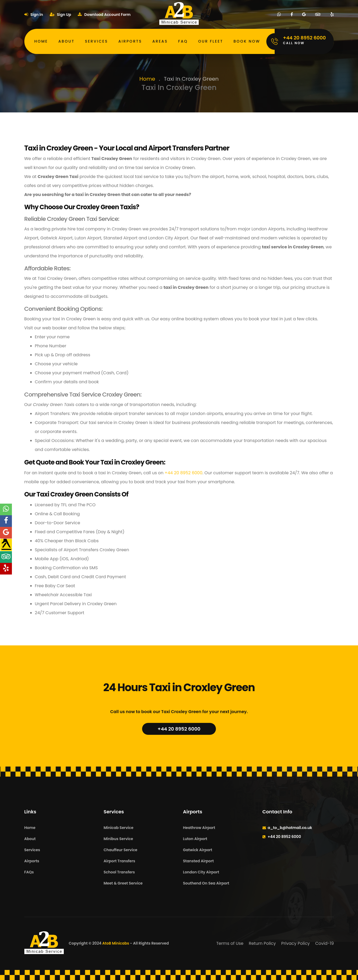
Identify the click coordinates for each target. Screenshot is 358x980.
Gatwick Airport (198, 850)
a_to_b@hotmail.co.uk (290, 828)
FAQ (183, 41)
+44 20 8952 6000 (183, 473)
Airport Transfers (119, 861)
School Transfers (119, 872)
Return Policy (262, 943)
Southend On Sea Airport (206, 883)
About (67, 41)
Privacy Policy (296, 943)
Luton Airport (195, 839)
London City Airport (201, 872)
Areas (160, 41)
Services (96, 41)
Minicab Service (119, 828)
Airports (130, 41)
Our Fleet (211, 41)
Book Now (247, 41)
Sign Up (60, 15)
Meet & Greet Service (123, 883)
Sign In (34, 15)
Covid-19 (324, 943)
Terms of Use (230, 943)
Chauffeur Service (121, 850)
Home (41, 41)
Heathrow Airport (199, 828)
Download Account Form (104, 15)
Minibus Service (119, 839)
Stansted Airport (198, 861)
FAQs (29, 872)
